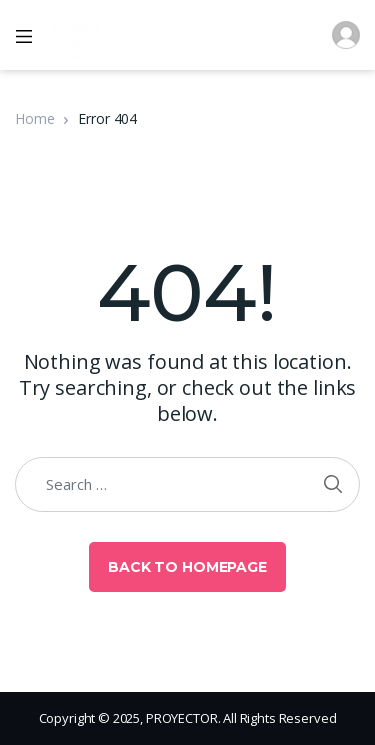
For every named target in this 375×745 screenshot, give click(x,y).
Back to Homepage (187, 567)
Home (34, 118)
